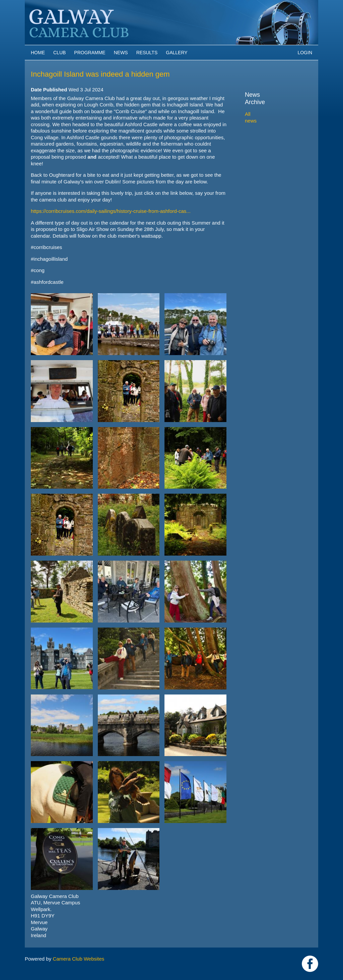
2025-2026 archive (273, 118)
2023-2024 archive (273, 134)
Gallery (177, 53)
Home (38, 53)
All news (254, 107)
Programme (90, 53)
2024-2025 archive (273, 126)
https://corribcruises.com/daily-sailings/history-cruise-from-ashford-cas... (111, 211)
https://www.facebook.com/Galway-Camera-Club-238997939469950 (310, 964)
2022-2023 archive (273, 142)
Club (59, 53)
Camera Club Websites (78, 959)
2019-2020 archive (273, 165)
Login (305, 53)
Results (147, 53)
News (121, 53)
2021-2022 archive (273, 149)
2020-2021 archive (273, 157)
